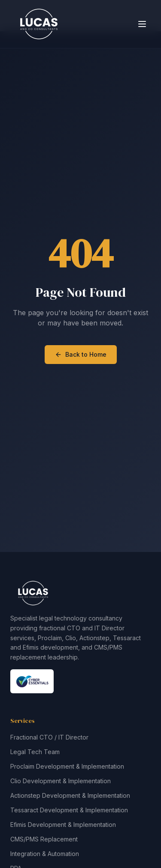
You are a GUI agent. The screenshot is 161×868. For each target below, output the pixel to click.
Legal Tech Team (35, 752)
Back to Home (81, 354)
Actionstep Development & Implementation (70, 795)
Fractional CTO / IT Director (49, 737)
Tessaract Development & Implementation (69, 810)
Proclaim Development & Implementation (67, 766)
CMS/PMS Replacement (44, 839)
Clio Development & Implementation (61, 781)
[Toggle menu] (142, 24)
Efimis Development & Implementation (63, 825)
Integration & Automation (45, 854)
